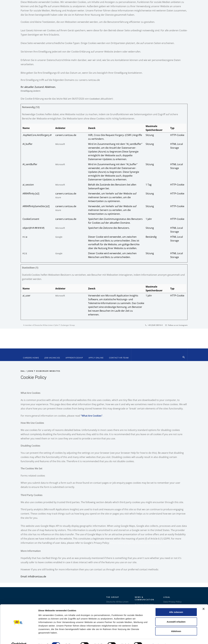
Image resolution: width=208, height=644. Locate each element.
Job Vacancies (52, 358)
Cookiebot (95, 99)
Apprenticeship (74, 358)
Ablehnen (176, 625)
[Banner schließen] (203, 602)
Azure (58, 197)
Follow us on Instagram (176, 325)
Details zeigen (155, 638)
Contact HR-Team (119, 358)
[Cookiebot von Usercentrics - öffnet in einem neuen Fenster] (19, 638)
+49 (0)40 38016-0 (154, 325)
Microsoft (60, 144)
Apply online (96, 358)
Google (59, 237)
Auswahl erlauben (176, 615)
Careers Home (31, 358)
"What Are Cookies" (92, 416)
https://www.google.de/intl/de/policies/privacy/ (136, 543)
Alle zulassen (176, 606)
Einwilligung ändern (31, 91)
